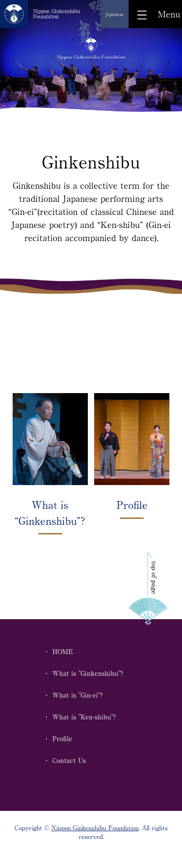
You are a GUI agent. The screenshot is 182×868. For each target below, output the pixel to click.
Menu (169, 14)
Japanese (115, 14)
